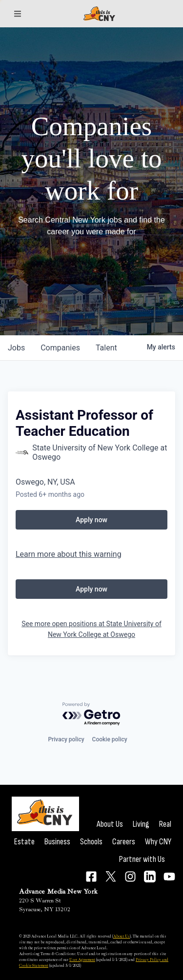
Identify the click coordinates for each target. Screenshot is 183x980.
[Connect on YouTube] (169, 877)
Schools (91, 842)
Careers (124, 842)
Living (141, 824)
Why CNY (158, 842)
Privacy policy (66, 739)
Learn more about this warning (69, 554)
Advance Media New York (58, 891)
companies (60, 348)
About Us (110, 824)
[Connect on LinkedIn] (150, 877)
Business (57, 842)
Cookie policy (110, 739)
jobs (16, 348)
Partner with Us (142, 859)
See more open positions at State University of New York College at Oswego (91, 629)
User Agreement (82, 960)
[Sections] (18, 14)
